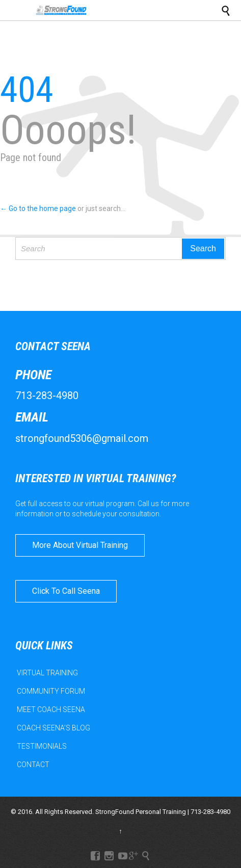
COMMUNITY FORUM (51, 691)
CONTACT (33, 765)
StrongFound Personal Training (141, 812)
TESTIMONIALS (42, 746)
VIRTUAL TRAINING (47, 673)
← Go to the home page (38, 208)
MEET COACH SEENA (51, 709)
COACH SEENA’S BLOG (53, 728)
